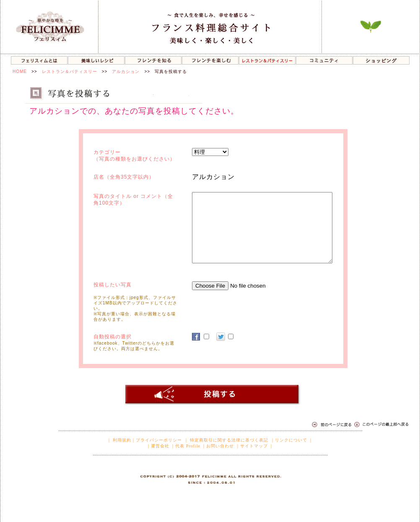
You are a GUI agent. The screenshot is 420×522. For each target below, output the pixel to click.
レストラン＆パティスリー (70, 71)
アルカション (126, 71)
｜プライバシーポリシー (157, 440)
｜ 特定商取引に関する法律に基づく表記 (226, 440)
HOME (20, 71)
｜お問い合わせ (218, 446)
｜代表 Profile (185, 446)
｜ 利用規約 (119, 440)
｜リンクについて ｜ (292, 440)
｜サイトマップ (252, 446)
